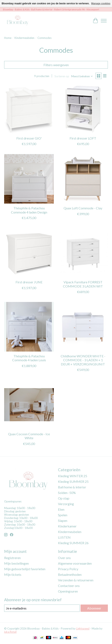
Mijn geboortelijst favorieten (25, 569)
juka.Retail (10, 632)
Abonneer (94, 608)
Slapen (63, 521)
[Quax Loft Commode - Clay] (83, 179)
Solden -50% (67, 493)
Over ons (64, 558)
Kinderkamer (67, 526)
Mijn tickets (13, 574)
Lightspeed (83, 628)
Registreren (12, 558)
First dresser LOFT (83, 138)
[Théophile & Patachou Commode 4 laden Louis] (29, 327)
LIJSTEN (64, 537)
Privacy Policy (68, 569)
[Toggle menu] (104, 21)
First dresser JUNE (29, 282)
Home (8, 38)
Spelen (63, 515)
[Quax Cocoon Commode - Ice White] (29, 405)
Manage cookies (101, 4)
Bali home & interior (72, 487)
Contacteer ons (69, 586)
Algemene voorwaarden (75, 563)
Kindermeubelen (24, 38)
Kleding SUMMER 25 (73, 481)
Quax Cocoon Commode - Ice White (29, 436)
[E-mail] (42, 608)
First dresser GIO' (29, 138)
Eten (61, 509)
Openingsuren (68, 591)
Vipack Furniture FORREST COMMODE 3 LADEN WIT (83, 284)
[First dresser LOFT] (83, 109)
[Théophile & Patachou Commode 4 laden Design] (29, 179)
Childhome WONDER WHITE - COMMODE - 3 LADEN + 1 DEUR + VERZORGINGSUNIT (83, 360)
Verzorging (66, 504)
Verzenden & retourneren (76, 580)
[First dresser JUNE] (29, 253)
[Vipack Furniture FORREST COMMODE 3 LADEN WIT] (83, 253)
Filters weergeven (56, 65)
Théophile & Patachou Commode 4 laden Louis (29, 358)
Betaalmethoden (70, 574)
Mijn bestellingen (16, 563)
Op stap (64, 498)
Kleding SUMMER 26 (73, 543)
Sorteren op (62, 76)
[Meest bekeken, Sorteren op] (82, 76)
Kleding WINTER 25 (73, 476)
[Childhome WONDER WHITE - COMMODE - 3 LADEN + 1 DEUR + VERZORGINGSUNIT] (83, 327)
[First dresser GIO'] (29, 109)
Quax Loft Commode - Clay (83, 208)
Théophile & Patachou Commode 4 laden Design (29, 210)
